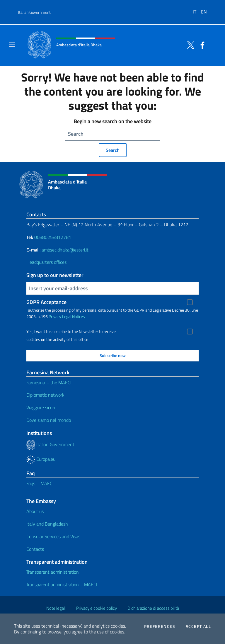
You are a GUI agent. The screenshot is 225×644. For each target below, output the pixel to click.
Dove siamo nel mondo (49, 420)
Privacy (55, 316)
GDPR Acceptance (46, 302)
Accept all (198, 626)
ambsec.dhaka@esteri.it (65, 250)
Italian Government (34, 12)
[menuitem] (197, 10)
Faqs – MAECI (40, 483)
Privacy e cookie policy (97, 608)
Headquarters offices (46, 262)
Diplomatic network (45, 395)
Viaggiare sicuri (41, 407)
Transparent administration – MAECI (62, 584)
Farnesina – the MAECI (49, 383)
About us (35, 511)
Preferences (160, 626)
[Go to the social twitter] (189, 45)
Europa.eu (41, 459)
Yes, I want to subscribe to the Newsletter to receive (71, 332)
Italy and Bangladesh (47, 524)
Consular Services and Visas (53, 536)
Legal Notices (74, 316)
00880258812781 (53, 237)
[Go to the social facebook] (201, 45)
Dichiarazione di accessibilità (153, 608)
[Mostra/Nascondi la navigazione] (12, 45)
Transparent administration (53, 572)
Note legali (56, 608)
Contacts (35, 549)
